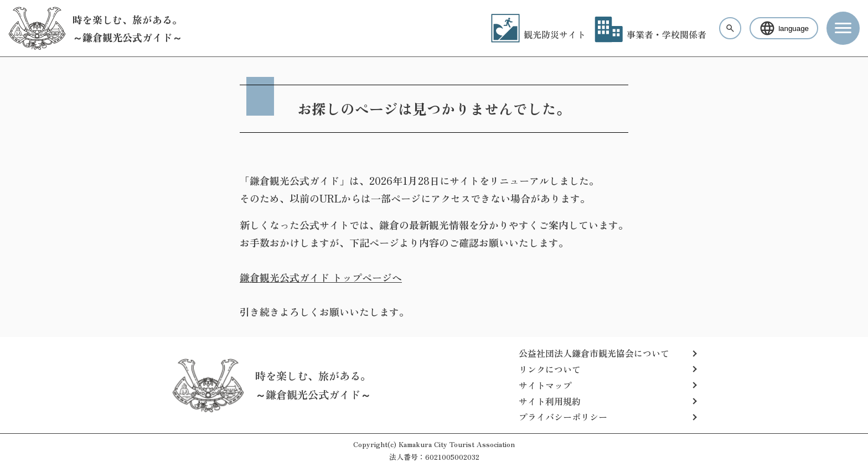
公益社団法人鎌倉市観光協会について (594, 353)
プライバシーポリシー (563, 417)
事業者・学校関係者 (650, 34)
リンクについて (550, 369)
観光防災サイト (538, 34)
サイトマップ (545, 385)
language (784, 28)
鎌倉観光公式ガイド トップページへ (321, 277)
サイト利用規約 (550, 401)
